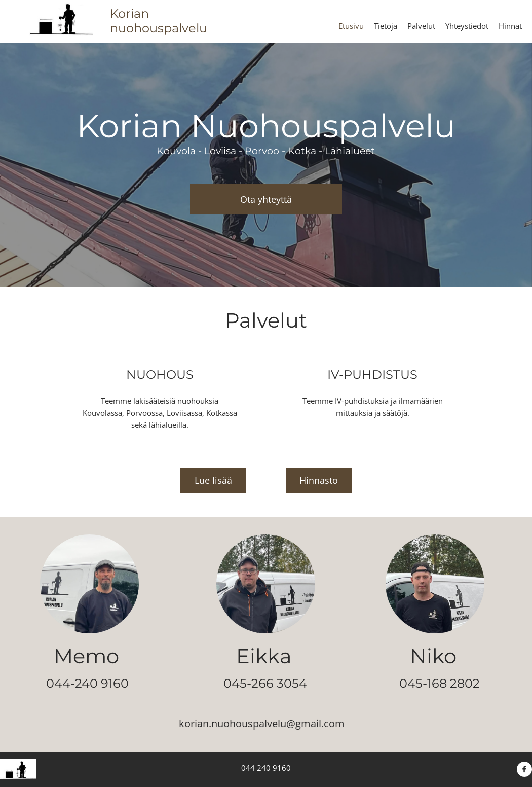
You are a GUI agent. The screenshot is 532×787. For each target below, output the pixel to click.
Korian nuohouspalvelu (159, 21)
